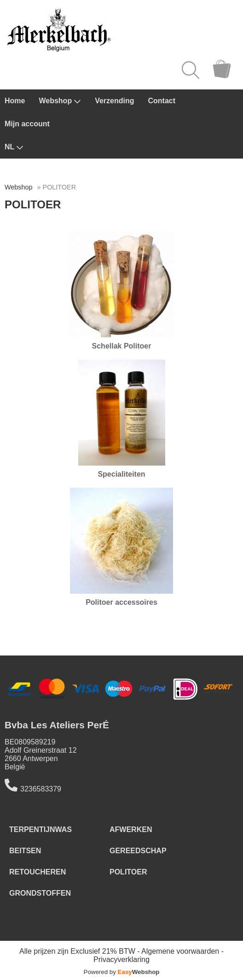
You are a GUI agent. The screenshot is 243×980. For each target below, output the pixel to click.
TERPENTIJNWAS (40, 829)
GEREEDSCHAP (138, 851)
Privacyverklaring (121, 959)
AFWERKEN (131, 829)
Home (15, 101)
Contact (162, 101)
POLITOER (128, 872)
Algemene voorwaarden (180, 951)
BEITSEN (25, 851)
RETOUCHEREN (38, 872)
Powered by (122, 972)
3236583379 (41, 789)
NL (14, 147)
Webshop (60, 101)
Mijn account (27, 124)
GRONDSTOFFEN (40, 893)
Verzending (114, 101)
